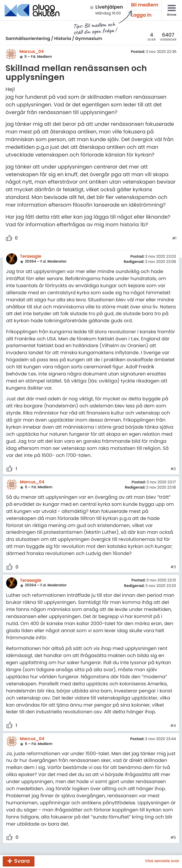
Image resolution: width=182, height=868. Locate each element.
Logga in (141, 15)
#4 (173, 726)
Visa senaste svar (162, 861)
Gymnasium (89, 38)
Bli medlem (145, 5)
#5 (173, 838)
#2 (173, 469)
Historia (63, 38)
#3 (173, 567)
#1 (174, 239)
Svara (22, 861)
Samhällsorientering (28, 38)
